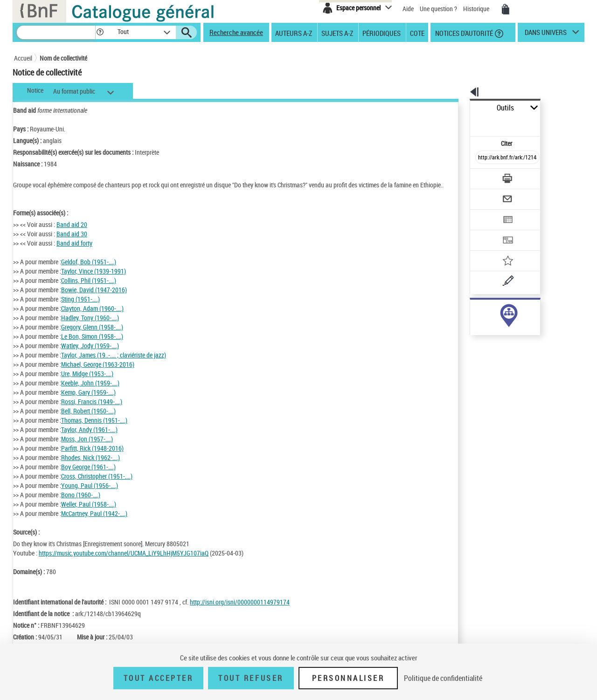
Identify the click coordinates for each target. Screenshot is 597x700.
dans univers (546, 34)
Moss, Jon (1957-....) (87, 448)
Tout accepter (159, 678)
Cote (417, 33)
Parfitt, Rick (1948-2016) (92, 457)
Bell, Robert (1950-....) (88, 420)
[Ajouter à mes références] (487, 231)
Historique (477, 9)
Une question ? (438, 9)
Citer (467, 123)
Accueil (23, 58)
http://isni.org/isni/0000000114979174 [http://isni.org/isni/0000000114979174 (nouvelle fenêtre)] (240, 611)
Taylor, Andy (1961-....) (89, 439)
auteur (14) (475, 311)
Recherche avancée (236, 32)
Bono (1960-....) (81, 504)
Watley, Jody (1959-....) (90, 355)
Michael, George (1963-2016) (98, 374)
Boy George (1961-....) (88, 476)
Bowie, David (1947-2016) (94, 299)
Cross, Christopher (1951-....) (97, 485)
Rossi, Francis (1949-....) (92, 411)
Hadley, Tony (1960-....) (90, 327)
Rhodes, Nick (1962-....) (90, 467)
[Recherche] (56, 32)
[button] (100, 32)
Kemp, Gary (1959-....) (88, 401)
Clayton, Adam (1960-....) (92, 318)
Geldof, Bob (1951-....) (89, 271)
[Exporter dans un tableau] (488, 194)
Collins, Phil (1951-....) (89, 290)
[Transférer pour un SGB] (485, 213)
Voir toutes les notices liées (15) (496, 340)
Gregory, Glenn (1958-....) (92, 336)
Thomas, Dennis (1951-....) (94, 429)
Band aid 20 (72, 234)
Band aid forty (74, 252)
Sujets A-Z (337, 33)
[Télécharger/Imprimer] (483, 158)
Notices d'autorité (463, 33)
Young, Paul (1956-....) (90, 495)
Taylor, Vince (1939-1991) (94, 280)
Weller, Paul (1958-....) (89, 513)
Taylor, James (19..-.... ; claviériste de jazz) (114, 364)
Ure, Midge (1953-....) (87, 383)
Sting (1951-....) (80, 308)
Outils (460, 108)
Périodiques (382, 33)
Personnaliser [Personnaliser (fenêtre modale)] (348, 678)
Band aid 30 (72, 243)
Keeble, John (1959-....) (90, 392)
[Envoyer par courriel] (481, 176)
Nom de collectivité (63, 58)
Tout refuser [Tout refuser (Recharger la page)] (251, 678)
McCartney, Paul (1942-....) (94, 523)
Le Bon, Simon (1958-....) (92, 346)
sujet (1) (471, 320)
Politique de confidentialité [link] (443, 678)
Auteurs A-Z (294, 33)
